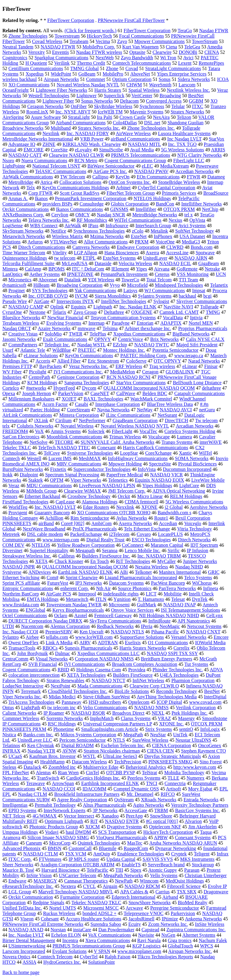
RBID (63, 670)
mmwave (86, 328)
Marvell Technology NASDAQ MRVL (76, 892)
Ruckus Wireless (59, 913)
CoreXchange (159, 453)
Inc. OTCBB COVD (48, 296)
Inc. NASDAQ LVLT (55, 507)
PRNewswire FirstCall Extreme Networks (43, 924)
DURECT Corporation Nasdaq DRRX (45, 621)
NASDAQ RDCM (142, 886)
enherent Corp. (74, 588)
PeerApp (134, 816)
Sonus (165, 79)
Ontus (8, 708)
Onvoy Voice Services (132, 610)
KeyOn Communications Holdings (75, 188)
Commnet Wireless (21, 718)
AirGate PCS (58, 594)
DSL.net (152, 123)
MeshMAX (90, 458)
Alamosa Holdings (100, 502)
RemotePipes (211, 63)
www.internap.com (61, 540)
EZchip (120, 345)
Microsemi (119, 605)
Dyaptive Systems (125, 827)
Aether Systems (45, 274)
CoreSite (59, 150)
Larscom (187, 85)
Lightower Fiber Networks (62, 90)
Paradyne (121, 323)
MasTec (135, 843)
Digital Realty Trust (105, 540)
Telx (31, 188)
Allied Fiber (69, 361)
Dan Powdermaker (116, 930)
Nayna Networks (113, 410)
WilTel (205, 453)
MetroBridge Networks (155, 215)
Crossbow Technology (89, 496)
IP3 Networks (88, 583)
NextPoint (60, 686)
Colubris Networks (35, 426)
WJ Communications (165, 291)
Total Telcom (159, 280)
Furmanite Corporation (82, 897)
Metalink (159, 231)
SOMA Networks (192, 458)
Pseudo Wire (15, 301)
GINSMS (119, 209)
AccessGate (136, 810)
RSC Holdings (62, 724)
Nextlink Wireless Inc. (188, 90)
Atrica (46, 182)
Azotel (81, 615)
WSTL (89, 756)
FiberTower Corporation (71, 20)
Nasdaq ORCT (17, 328)
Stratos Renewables (66, 680)
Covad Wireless (47, 41)
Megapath (85, 550)
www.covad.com (205, 702)
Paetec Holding (45, 410)
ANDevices (40, 572)
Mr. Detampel (140, 794)
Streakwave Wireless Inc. (27, 556)
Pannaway (72, 702)
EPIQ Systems (22, 810)
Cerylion (60, 215)
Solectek (96, 431)
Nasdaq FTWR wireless (99, 52)
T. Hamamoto (151, 599)
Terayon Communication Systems (123, 318)
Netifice (58, 231)
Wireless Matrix (68, 236)
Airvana (162, 269)
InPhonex (163, 236)
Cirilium (63, 420)
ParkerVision (71, 393)
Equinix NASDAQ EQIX (159, 480)
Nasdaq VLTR (42, 751)
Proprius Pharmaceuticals (203, 328)
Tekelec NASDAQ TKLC (96, 903)
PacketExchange (86, 534)
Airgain (110, 886)
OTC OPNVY (167, 361)
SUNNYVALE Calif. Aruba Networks (117, 442)
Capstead (151, 930)
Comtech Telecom (55, 957)
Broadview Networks (23, 128)
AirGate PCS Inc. (110, 171)
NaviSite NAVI (178, 307)
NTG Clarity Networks (200, 155)
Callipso (100, 177)
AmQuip (102, 854)
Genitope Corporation (78, 377)
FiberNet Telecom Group (131, 193)
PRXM (142, 242)
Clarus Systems (136, 718)
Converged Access (164, 101)
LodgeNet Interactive (23, 686)
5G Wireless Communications (194, 502)
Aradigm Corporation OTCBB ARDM (77, 865)
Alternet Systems (199, 935)
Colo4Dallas (125, 123)
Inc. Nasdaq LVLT (26, 935)
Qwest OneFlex (23, 643)
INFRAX (11, 751)
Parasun (192, 870)
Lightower (86, 96)
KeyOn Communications (89, 356)
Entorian (145, 323)
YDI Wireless (101, 280)
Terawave (35, 783)
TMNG (213, 312)
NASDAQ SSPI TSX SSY (172, 653)
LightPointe (14, 166)
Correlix (182, 648)
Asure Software (46, 117)
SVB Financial (43, 664)
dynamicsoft (14, 285)
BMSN (55, 848)
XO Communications (29, 85)
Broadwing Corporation (79, 285)
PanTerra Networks (177, 588)
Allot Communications (106, 242)
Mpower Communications (159, 41)
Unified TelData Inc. (22, 908)
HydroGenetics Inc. (62, 962)
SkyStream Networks (23, 231)
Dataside (103, 263)
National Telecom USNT (56, 166)
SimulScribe (111, 150)
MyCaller (166, 561)
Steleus (9, 767)
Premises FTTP (17, 366)
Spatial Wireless (144, 90)
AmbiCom (102, 523)
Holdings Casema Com (99, 670)
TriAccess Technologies (31, 702)
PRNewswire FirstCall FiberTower (131, 20)
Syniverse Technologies (90, 453)
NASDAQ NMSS (151, 708)
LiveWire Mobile (208, 480)
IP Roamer (54, 713)
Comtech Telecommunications (142, 63)
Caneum (34, 843)
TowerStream (205, 41)
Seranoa (110, 550)
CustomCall (80, 848)
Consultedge (91, 204)
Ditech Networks (194, 540)
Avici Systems (192, 226)
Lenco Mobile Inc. (143, 550)
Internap (96, 323)
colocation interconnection (34, 675)
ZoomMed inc (62, 767)
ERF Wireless (129, 366)
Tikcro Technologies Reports (165, 957)
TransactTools (22, 648)
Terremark (31, 691)
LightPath (31, 708)
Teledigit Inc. (57, 345)
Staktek (35, 480)
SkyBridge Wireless (113, 106)
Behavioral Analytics (146, 767)
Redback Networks (115, 626)
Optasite (137, 52)
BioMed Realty (192, 903)
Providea (137, 670)
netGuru (207, 410)
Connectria (175, 783)
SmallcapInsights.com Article (110, 729)
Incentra (70, 940)
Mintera (10, 269)
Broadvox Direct (128, 713)
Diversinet (12, 550)
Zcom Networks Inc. (168, 924)
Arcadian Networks (195, 426)
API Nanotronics (194, 621)
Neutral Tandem (18, 47)
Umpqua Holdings (20, 832)
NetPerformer (92, 420)
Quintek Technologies (99, 843)
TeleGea (192, 47)
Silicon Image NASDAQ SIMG (58, 838)
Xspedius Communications (139, 334)
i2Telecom (119, 534)
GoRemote (187, 269)
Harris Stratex (108, 90)
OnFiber (79, 106)
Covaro (144, 534)
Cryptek (179, 854)
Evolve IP (217, 886)
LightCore (189, 485)
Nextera (68, 886)
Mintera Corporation (79, 415)
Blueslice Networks (21, 318)
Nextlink (51, 133)
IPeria (146, 626)
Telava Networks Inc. (49, 220)
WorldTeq (18, 507)
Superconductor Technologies (102, 469)
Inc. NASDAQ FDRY (88, 133)
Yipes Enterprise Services (182, 74)
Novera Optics (16, 957)
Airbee (32, 637)
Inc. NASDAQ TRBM (159, 556)
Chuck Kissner (69, 561)
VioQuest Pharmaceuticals (121, 838)
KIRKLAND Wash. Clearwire (92, 144)
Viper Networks (86, 480)
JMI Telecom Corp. (127, 491)
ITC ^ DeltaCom (88, 269)
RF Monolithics (92, 220)
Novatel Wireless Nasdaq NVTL (88, 85)
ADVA (216, 670)
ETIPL (89, 258)
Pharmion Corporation (193, 680)
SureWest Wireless (150, 740)
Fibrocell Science (184, 886)
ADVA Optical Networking (179, 491)
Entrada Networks (201, 800)
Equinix (79, 307)
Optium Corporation (132, 79)
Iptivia (196, 318)
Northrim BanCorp (21, 594)
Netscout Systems (204, 626)
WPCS (207, 946)
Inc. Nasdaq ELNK (138, 307)
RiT (94, 821)
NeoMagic (170, 626)
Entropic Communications (28, 588)
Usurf (8, 350)
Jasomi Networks (19, 339)
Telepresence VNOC (143, 913)
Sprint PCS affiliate (21, 583)
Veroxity (37, 52)
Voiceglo (193, 523)
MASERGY (45, 881)
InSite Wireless (209, 924)
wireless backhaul (20, 79)
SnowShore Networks (149, 903)
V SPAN (102, 951)
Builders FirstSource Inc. (106, 556)
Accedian (168, 523)
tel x (189, 215)
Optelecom (139, 702)
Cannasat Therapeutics (86, 881)
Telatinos (11, 745)
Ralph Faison (118, 957)
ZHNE (49, 144)
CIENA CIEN (160, 751)
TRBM (161, 810)
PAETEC (87, 350)
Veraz (14, 485)
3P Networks (105, 810)
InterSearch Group (153, 226)
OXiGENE (142, 312)
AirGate (42, 301)
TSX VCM (75, 854)
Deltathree (114, 312)
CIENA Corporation (171, 745)
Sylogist (161, 301)
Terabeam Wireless (21, 323)
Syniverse (12, 572)
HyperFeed (64, 388)
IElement (120, 269)
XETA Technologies (86, 675)
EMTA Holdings (43, 599)
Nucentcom (32, 626)
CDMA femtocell (142, 502)
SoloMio (53, 334)
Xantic (185, 453)
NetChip (210, 209)
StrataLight (79, 117)
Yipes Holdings (157, 485)
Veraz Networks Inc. (89, 366)
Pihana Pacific (165, 632)
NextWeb (105, 58)
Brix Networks (165, 339)
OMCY (83, 215)
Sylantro (11, 637)
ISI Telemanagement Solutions (191, 610)
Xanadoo (110, 816)
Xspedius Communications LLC (108, 653)
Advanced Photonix (22, 848)
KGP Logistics (146, 946)
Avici (188, 58)
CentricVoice (130, 339)
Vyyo (115, 285)
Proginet (17, 291)
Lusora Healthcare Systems (184, 133)
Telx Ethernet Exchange (147, 529)
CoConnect (133, 545)
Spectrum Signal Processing (72, 475)
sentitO (186, 729)
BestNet (212, 691)
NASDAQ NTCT (108, 680)
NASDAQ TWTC (152, 345)
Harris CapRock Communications (156, 448)
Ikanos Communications (79, 209)
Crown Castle (133, 117)
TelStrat (149, 773)
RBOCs (50, 648)
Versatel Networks (189, 637)
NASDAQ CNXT (203, 632)
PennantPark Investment (124, 274)
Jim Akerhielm (203, 827)
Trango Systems (177, 442)
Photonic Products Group (54, 827)
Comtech (11, 458)
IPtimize (170, 919)
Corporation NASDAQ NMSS (104, 659)
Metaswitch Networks (24, 236)
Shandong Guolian (186, 123)
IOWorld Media (210, 643)
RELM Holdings (186, 496)
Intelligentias (15, 805)
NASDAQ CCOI (59, 789)
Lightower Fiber (58, 101)
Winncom (149, 881)
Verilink (62, 63)
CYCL (89, 886)
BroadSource (216, 193)
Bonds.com (202, 247)
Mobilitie (173, 594)
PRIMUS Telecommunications (140, 155)
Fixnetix (58, 469)
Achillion (54, 518)
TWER (76, 334)
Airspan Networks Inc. (190, 951)
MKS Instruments (197, 859)
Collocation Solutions (80, 182)
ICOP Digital (169, 702)
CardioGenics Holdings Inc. (93, 778)
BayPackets (51, 366)
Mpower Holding (125, 464)
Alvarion (193, 821)
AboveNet (140, 74)
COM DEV (13, 545)
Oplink (57, 307)
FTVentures (50, 859)
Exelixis (133, 643)
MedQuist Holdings (185, 881)
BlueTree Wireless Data (170, 404)
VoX (39, 431)
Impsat (199, 291)
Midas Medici (62, 697)
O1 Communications (168, 643)
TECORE (64, 442)
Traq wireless (162, 366)
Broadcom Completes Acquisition (145, 664)
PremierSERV (59, 632)
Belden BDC (155, 393)
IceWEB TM (110, 112)
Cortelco (11, 388)
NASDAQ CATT (25, 155)
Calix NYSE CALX (205, 339)
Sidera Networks (194, 79)
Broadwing (170, 96)
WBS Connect (44, 226)
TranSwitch (48, 778)
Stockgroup (203, 865)
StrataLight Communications (173, 68)
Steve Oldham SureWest (106, 697)
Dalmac (63, 653)
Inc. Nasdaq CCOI (20, 632)
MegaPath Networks (123, 875)
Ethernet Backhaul (43, 496)
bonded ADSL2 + (99, 913)
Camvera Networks (91, 247)
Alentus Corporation (70, 626)
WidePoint (61, 74)
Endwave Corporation (138, 247)
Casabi (82, 404)
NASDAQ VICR (166, 475)
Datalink (73, 280)
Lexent (185, 63)
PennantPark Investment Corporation (91, 198)
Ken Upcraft (92, 632)
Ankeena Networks (203, 919)
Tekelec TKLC (17, 448)
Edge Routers (96, 507)
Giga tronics (180, 940)
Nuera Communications (44, 161)
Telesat (178, 599)
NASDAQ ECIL (175, 263)
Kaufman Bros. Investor (52, 756)
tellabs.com (57, 637)
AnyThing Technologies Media (167, 697)
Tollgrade (209, 307)
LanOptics (12, 274)
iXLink (41, 420)
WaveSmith (160, 85)
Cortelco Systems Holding (190, 431)
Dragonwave (216, 892)
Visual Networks (52, 659)
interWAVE (211, 442)
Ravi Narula (149, 940)
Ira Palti (105, 117)
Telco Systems (198, 578)
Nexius (176, 220)
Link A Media (59, 643)
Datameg (216, 177)
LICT (151, 594)
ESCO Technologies (151, 540)
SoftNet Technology (195, 231)
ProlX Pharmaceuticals (95, 529)
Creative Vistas (23, 334)
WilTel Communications (138, 220)
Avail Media (142, 150)
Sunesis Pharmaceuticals (88, 648)
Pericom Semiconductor (82, 740)
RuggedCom (136, 848)
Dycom (89, 388)
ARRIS (218, 150)
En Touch (99, 561)
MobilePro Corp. (99, 47)
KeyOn (122, 177)
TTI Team (188, 280)
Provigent (18, 513)
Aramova (11, 838)
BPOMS (57, 269)
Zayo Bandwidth (137, 58)
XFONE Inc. (171, 724)
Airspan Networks (61, 79)
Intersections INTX (75, 301)
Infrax (223, 854)
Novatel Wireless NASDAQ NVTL (135, 426)
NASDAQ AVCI (176, 410)
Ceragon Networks (45, 106)
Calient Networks (19, 713)
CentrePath (39, 377)
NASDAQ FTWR (58, 47)
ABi (124, 572)
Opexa (9, 393)
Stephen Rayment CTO (203, 751)
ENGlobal (35, 610)
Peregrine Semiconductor (174, 908)
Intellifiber (146, 209)
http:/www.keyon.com (195, 767)
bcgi (208, 296)
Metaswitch (77, 599)
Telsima (110, 328)
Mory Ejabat (200, 789)
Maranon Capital (167, 545)
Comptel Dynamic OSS (136, 789)
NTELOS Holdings (152, 198)
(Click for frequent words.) (91, 31)
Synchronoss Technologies (99, 231)
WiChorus (202, 583)
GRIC (214, 572)
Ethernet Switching (21, 578)
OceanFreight (15, 90)
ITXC (198, 106)
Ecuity (135, 924)
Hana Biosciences (122, 253)
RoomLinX (37, 112)
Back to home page (21, 972)
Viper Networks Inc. (22, 697)
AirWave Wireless (133, 133)
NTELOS (41, 545)
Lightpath (103, 307)
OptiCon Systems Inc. (130, 182)
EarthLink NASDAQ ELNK (85, 572)
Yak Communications (95, 291)
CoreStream (79, 410)
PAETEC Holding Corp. (144, 356)
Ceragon (150, 372)
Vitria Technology (194, 529)
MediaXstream (175, 166)
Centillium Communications (36, 68)
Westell (34, 458)
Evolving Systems (64, 323)
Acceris (43, 361)
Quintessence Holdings (25, 258)
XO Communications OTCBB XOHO (114, 513)
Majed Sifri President (197, 345)
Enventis (60, 52)
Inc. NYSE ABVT (73, 112)
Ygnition (122, 599)
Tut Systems (196, 664)
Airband (170, 897)
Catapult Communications (200, 393)
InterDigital (215, 697)
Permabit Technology (55, 805)
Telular (178, 106)
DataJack (32, 767)
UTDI (8, 626)
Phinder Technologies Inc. (178, 670)
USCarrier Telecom (78, 875)
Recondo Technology (177, 691)
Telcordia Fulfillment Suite (28, 263)
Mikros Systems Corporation (88, 735)
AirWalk (73, 226)
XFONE (149, 507)
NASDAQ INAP (179, 605)
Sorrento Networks (65, 718)
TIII (119, 870)
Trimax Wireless (125, 437)
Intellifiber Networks (202, 204)
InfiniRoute (159, 621)
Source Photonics (135, 588)
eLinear (190, 366)
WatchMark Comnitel (151, 399)
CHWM (134, 85)
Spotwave (205, 253)
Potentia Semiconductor (175, 350)
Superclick (114, 96)
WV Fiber (12, 372)
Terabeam (79, 41)
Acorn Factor (55, 404)
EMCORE (34, 150)
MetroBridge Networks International (38, 139)
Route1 (161, 518)
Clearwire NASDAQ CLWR (76, 155)
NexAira (161, 117)
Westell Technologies (49, 96)
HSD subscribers (105, 702)
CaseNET (100, 393)
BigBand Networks (191, 334)
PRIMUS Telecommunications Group (89, 946)
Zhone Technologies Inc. (151, 128)
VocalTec (148, 431)
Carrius (163, 892)
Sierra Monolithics (113, 296)
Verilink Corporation (196, 708)
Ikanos (41, 198)
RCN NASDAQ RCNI (128, 377)
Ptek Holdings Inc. (189, 713)
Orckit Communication (31, 897)
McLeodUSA (74, 263)
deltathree (211, 388)
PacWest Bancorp (168, 583)
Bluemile (108, 848)
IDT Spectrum (204, 545)
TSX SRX (187, 892)
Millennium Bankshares (31, 399)
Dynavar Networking (176, 848)
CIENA (212, 52)
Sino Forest (211, 762)
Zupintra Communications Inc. (196, 930)
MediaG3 (191, 242)
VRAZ (165, 718)
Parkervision (183, 913)
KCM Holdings (42, 383)
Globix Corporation (130, 204)
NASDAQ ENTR (122, 821)
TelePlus (98, 334)
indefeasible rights (121, 594)
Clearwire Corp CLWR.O (154, 686)
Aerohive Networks (209, 507)
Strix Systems (159, 729)
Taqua (206, 832)
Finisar (211, 366)
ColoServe (137, 361)
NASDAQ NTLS (127, 632)
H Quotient (36, 63)
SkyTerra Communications (115, 621)
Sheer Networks (18, 865)
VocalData (173, 318)
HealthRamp (52, 762)
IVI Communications (85, 664)
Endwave (17, 881)
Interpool (87, 594)
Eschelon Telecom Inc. (123, 745)
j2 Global (174, 507)
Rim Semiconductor (90, 518)
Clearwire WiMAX (82, 491)
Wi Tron (168, 58)
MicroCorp (60, 843)
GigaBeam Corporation (135, 420)
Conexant (106, 448)
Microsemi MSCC (101, 908)
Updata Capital (121, 859)
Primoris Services (179, 193)
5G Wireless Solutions (182, 150)
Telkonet (143, 572)
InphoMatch (102, 718)
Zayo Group (85, 312)
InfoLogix (210, 729)
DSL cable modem (45, 534)
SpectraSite (160, 464)
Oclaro (61, 615)
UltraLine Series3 (120, 756)
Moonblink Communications (74, 437)
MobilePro (113, 74)
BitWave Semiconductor (111, 166)
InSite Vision (39, 875)
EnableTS (131, 865)
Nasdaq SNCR (111, 215)
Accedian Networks (194, 171)
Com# (52, 578)
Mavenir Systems (147, 112)
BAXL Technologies (103, 399)
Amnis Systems (66, 431)
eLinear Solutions (41, 356)
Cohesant (50, 919)
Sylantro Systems (155, 296)
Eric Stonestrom (103, 361)
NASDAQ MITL (144, 144)
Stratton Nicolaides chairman (112, 751)
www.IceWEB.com (94, 637)
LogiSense (13, 226)
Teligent (202, 854)
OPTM (57, 480)
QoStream (124, 800)
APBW (161, 838)
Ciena (171, 47)
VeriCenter (142, 96)
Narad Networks (204, 361)
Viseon (27, 919)
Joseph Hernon (37, 393)
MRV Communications (79, 464)
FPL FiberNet (16, 773)
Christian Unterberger (206, 875)
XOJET (69, 399)
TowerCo (130, 280)
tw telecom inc (61, 708)
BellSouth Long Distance (197, 383)
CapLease (65, 502)
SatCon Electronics (21, 437)
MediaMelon (123, 372)
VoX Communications (109, 935)
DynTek (200, 599)
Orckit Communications (26, 209)
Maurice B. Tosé (18, 870)
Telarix (59, 312)
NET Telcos (14, 816)
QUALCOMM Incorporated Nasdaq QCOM (85, 567)
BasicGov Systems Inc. (197, 810)
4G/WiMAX (45, 816)
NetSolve (38, 442)
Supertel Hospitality (49, 550)
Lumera (184, 437)
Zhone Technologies (28, 36)
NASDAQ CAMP (26, 307)
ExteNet (139, 236)
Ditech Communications (42, 247)
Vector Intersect (79, 816)
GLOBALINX (180, 372)
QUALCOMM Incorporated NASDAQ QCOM (149, 388)
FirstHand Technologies (25, 502)
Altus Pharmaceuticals (104, 805)
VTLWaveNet (63, 242)
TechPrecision (128, 762)
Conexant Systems (193, 838)
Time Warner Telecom (24, 253)
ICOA (223, 79)
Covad (132, 68)
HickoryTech (99, 36)
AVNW (69, 751)
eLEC (147, 166)
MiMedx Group (41, 491)
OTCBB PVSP (120, 773)
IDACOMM (94, 789)
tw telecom (65, 258)
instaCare (82, 930)
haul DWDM (79, 832)
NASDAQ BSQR (88, 713)
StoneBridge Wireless (179, 182)
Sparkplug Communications (62, 58)
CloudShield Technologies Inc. (77, 691)
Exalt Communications (65, 339)
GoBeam (87, 74)
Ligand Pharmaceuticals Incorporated (141, 578)
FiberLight (122, 431)
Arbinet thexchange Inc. (148, 328)
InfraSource (117, 226)
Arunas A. (18, 198)
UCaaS (15, 756)
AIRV (85, 643)
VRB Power (92, 139)
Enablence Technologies (141, 854)
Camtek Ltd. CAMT (179, 312)
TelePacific (97, 870)
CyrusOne (12, 312)
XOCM (93, 827)
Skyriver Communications (202, 301)
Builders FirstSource (133, 675)
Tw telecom (206, 420)
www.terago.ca (189, 356)
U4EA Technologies (179, 675)
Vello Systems (164, 875)
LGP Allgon (86, 253)
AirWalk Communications (28, 177)
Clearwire (162, 52)
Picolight (38, 372)
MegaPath (133, 735)
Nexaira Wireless (152, 567)
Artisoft (174, 789)
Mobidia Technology (184, 773)
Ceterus (162, 274)
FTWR (193, 177)
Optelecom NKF (165, 827)
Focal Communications (142, 36)
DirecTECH (176, 420)
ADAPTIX (171, 323)
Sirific (174, 550)
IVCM (81, 296)
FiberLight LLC (189, 161)
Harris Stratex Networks (143, 648)
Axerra (152, 253)
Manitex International (180, 572)
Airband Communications (81, 123)
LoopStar (129, 453)
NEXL (158, 713)
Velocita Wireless (135, 263)
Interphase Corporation (118, 404)
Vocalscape (159, 437)
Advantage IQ (22, 144)
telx (6, 426)
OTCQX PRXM (179, 209)
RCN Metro (86, 161)
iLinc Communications (128, 415)
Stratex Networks (187, 112)
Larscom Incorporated (24, 951)
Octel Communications (25, 615)
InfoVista (147, 469)
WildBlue (62, 350)
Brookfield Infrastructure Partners (87, 794)
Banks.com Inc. (38, 735)
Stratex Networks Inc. (99, 128)
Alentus (43, 773)
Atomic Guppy (163, 870)
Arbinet (123, 188)
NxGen (168, 935)
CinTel (92, 773)
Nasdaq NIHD (189, 567)
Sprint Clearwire (82, 578)
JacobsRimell (141, 919)
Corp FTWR (40, 193)
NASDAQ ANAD (26, 930)
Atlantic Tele (33, 350)
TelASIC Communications (61, 171)
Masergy (186, 718)
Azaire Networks (54, 328)
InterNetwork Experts (65, 810)
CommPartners (23, 345)
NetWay (145, 410)
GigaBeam (208, 263)
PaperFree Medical (125, 475)
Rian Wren (68, 773)
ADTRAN (108, 643)
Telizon (184, 117)
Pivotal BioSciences (197, 464)
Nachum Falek (213, 940)
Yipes (141, 269)
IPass (93, 226)
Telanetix (219, 285)
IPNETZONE (80, 274)
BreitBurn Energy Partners (167, 659)
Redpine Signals (48, 903)
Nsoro (8, 161)
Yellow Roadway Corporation (86, 545)
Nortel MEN (201, 323)
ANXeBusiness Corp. (23, 215)
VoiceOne (165, 242)
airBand (46, 523)
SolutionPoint (101, 962)
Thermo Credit (91, 63)
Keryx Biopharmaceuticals (78, 610)
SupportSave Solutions (142, 637)
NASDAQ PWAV (151, 171)
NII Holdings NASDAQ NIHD (169, 615)
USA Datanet (192, 236)
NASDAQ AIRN (191, 258)
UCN (221, 274)
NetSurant (167, 415)
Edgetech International (133, 897)
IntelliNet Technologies (124, 301)
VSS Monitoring (192, 274)
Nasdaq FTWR (214, 31)
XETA (41, 561)
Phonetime (63, 729)
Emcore (221, 637)
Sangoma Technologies (87, 383)
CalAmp (33, 269)
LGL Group (20, 892)
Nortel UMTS (62, 908)
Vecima (103, 41)
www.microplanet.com (139, 951)
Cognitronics (15, 58)
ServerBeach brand (166, 865)
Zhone (112, 68)
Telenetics (118, 480)
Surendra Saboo (106, 924)
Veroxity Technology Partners (200, 805)
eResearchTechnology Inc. (28, 886)
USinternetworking (27, 946)
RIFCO (168, 794)
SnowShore (161, 816)
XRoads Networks (159, 800)
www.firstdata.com (21, 605)
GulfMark (146, 605)
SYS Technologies (50, 291)
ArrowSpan (63, 783)
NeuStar (158, 735)
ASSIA (29, 962)
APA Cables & (134, 892)
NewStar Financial (66, 318)
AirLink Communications (27, 415)
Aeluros (35, 242)
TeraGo (185, 31)
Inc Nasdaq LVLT (184, 139)
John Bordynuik (32, 653)
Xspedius (35, 74)
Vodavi (52, 832)
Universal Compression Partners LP (117, 724)
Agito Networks (148, 805)
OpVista (197, 220)
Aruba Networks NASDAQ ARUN (183, 843)
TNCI (152, 783)
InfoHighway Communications (138, 458)
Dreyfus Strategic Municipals (172, 756)
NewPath (124, 881)
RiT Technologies (133, 561)
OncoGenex (210, 745)
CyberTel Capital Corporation (166, 188)
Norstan (58, 930)
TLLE (173, 778)
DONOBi (188, 52)
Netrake (213, 269)
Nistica (9, 735)
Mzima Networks (107, 236)
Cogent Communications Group (135, 161)
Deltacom (129, 101)
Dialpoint (29, 475)
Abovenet (48, 280)
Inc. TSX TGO (182, 144)
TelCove (52, 453)
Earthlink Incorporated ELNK (110, 783)
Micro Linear (150, 496)
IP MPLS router (84, 859)
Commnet (95, 79)
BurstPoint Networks (23, 469)
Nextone (37, 312)
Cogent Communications (26, 670)
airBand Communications (135, 139)
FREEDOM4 (15, 431)
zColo (138, 231)
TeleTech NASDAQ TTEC (64, 448)
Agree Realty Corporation (82, 800)
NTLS (119, 740)
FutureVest (58, 583)
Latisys (130, 291)
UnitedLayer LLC (35, 740)
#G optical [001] (162, 821)
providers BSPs (57, 204)
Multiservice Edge (101, 767)
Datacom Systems (126, 583)
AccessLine (177, 253)
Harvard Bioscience (61, 870)
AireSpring (13, 117)
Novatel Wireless (77, 426)
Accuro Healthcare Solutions (93, 919)
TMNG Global (85, 68)
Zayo (122, 41)
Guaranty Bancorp (52, 513)
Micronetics (20, 280)
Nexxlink (125, 507)
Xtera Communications (108, 940)
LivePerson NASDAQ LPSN (107, 485)
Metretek (11, 534)
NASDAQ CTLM (40, 854)
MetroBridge (21, 182)
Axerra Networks (135, 523)
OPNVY (103, 339)
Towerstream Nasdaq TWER (74, 605)
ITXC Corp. (20, 859)
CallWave (126, 393)
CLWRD (175, 247)
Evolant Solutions (69, 951)
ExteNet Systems (119, 258)
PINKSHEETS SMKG (171, 762)
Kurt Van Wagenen (141, 47)
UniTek (180, 735)
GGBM (196, 101)
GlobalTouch (180, 946)
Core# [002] (73, 523)
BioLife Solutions (132, 691)
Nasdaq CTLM (32, 794)
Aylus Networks (132, 518)
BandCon (165, 204)
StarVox (216, 139)
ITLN (101, 599)
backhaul (187, 296)
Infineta (211, 588)
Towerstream (67, 36)
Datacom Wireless (89, 762)
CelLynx (215, 615)
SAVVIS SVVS (158, 859)
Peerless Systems (144, 778)
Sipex (136, 870)
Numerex (196, 778)
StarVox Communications (141, 383)
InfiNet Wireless (148, 680)
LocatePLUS (170, 534)
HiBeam (41, 285)
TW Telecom (73, 177)
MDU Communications (49, 485)
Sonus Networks (97, 101)
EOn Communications (158, 177)
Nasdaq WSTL (92, 345)
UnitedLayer (155, 258)
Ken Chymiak (40, 745)
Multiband (61, 128)
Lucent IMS (60, 458)
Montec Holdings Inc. (124, 350)
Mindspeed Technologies (179, 285)
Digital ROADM (78, 745)
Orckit (124, 496)
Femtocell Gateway (113, 615)
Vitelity (60, 253)
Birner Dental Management (29, 940)
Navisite (146, 935)
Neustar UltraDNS (193, 740)
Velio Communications (105, 708)
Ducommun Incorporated (187, 469)
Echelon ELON (66, 935)
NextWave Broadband (44, 529)
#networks (36, 388)
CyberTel (89, 957)
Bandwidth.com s (174, 513)
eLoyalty (83, 150)
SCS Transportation (117, 832)
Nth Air (103, 588)
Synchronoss (152, 106)
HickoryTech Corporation (168, 832)
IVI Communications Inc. (78, 372)
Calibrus (66, 556)
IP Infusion (197, 550)
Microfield (137, 285)
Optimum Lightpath (64, 821)
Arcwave (134, 908)
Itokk (8, 475)
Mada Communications (100, 686)
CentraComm (15, 659)
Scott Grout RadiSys (80, 193)
